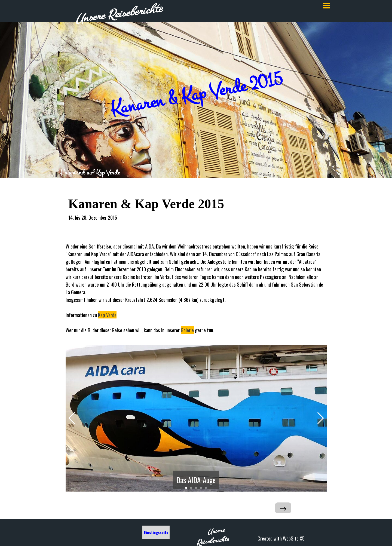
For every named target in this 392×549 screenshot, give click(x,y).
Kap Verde (107, 315)
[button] (72, 418)
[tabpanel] (196, 173)
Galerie (187, 330)
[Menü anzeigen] (327, 6)
